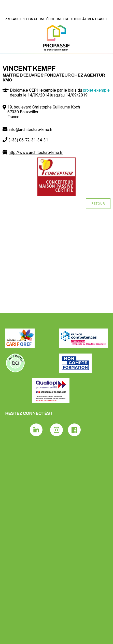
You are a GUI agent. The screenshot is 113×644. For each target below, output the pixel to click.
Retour (98, 204)
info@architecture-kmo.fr (31, 130)
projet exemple (96, 90)
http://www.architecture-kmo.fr (36, 153)
